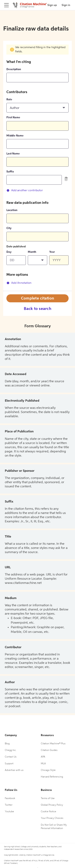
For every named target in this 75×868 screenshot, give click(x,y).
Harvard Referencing (52, 777)
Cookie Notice (48, 812)
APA (43, 757)
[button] (37, 108)
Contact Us (11, 757)
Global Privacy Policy (52, 805)
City (9, 228)
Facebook (10, 798)
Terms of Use (48, 798)
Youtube (9, 812)
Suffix (10, 172)
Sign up (52, 5)
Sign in (66, 5)
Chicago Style (48, 770)
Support (9, 764)
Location (12, 210)
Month (32, 252)
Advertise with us (14, 770)
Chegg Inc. (11, 750)
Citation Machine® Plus (53, 744)
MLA (43, 764)
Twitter (9, 805)
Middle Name (15, 136)
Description (14, 69)
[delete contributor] (66, 179)
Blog (7, 744)
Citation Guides (49, 750)
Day (9, 252)
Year (52, 252)
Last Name (13, 154)
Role (9, 100)
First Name (13, 117)
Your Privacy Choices (52, 818)
